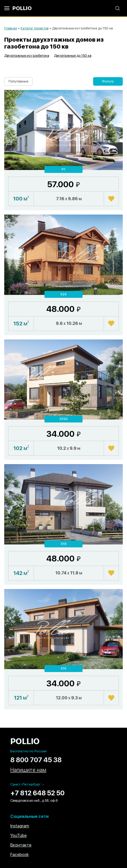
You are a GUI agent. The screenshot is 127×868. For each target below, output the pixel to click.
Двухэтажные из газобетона (27, 56)
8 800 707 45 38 (36, 760)
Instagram (20, 826)
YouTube (19, 836)
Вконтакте (21, 845)
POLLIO (22, 8)
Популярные (18, 81)
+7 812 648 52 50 (37, 793)
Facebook (20, 855)
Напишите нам (28, 770)
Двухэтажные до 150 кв (73, 56)
